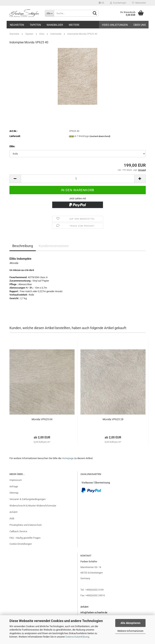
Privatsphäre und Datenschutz (26, 525)
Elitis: (12, 146)
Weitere (74, 25)
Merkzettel (139, 3)
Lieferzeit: (15, 136)
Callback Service (18, 531)
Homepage (68, 458)
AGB (12, 518)
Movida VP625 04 (42, 419)
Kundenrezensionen (54, 246)
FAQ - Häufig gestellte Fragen (25, 538)
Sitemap (14, 493)
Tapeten (35, 25)
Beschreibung (23, 246)
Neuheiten (17, 25)
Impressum (16, 480)
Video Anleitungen (115, 25)
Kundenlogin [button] (118, 3)
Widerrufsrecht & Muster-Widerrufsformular (33, 506)
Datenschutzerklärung (77, 637)
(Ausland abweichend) (100, 136)
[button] (101, 3)
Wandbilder (55, 25)
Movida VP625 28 (113, 419)
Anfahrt (13, 512)
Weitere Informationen (130, 631)
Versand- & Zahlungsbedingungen (28, 499)
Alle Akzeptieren (130, 623)
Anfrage (14, 486)
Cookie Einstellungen (21, 544)
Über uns (140, 25)
